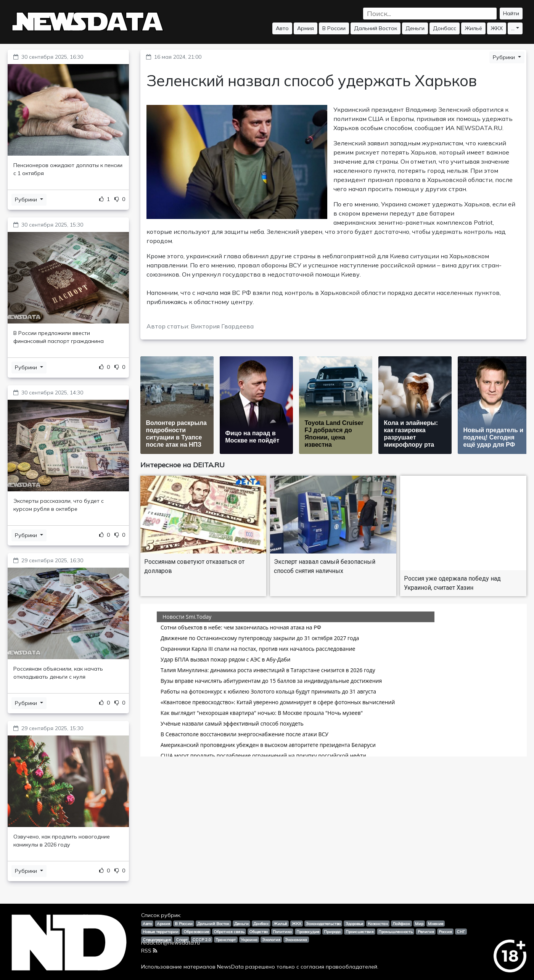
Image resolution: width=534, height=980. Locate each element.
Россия (445, 932)
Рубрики (27, 200)
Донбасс (445, 28)
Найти (511, 13)
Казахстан (378, 924)
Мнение (436, 924)
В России (334, 28)
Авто (282, 28)
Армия (306, 28)
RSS (149, 951)
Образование (196, 932)
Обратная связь (229, 932)
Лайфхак (401, 924)
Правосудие (308, 932)
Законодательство (323, 924)
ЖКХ (497, 28)
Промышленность (396, 932)
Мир (419, 924)
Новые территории (161, 932)
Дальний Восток (376, 28)
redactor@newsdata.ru (170, 943)
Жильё (473, 28)
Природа (332, 932)
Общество (258, 932)
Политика (282, 932)
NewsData (230, 967)
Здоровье (354, 924)
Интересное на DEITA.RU (183, 465)
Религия (426, 932)
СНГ (461, 932)
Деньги (415, 28)
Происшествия (360, 932)
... (513, 28)
